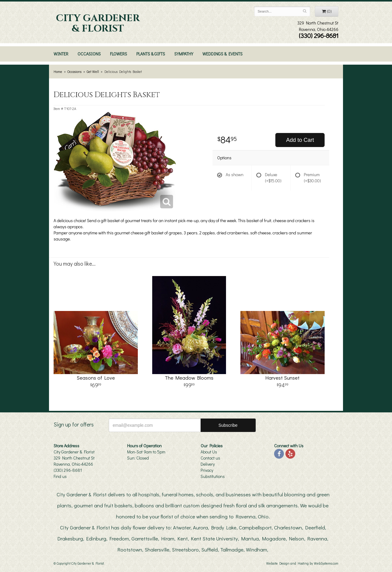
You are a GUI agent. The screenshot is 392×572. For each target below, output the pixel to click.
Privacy (207, 470)
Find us (60, 476)
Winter (61, 54)
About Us (209, 452)
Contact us (210, 458)
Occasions (89, 54)
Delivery (208, 464)
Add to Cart (300, 140)
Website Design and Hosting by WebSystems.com (302, 563)
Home (58, 72)
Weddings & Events (222, 54)
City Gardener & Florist (98, 24)
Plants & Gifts (151, 54)
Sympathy (184, 54)
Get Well (93, 72)
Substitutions (213, 476)
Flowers (119, 54)
